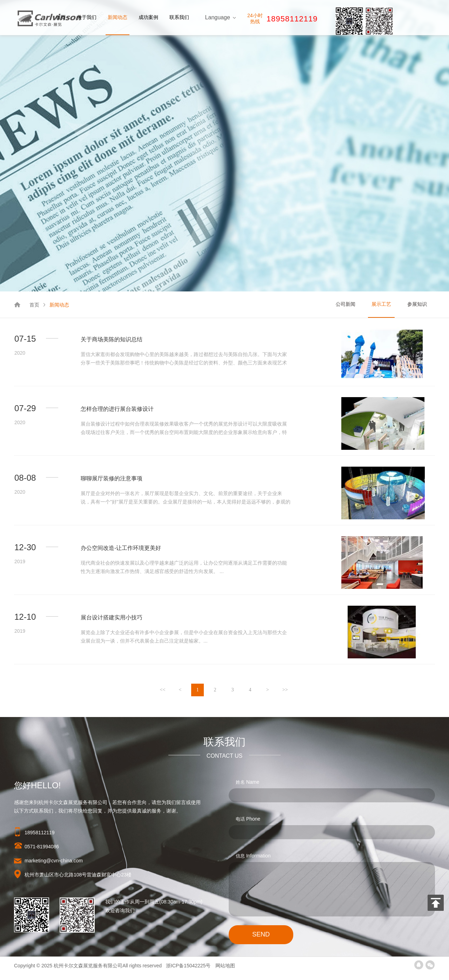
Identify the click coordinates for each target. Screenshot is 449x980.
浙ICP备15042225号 (189, 966)
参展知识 (417, 304)
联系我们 (179, 17)
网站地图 (225, 966)
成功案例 (148, 17)
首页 (61, 17)
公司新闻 (346, 304)
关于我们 (87, 17)
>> (285, 690)
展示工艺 (381, 304)
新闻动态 (118, 17)
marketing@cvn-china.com (54, 861)
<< (163, 690)
